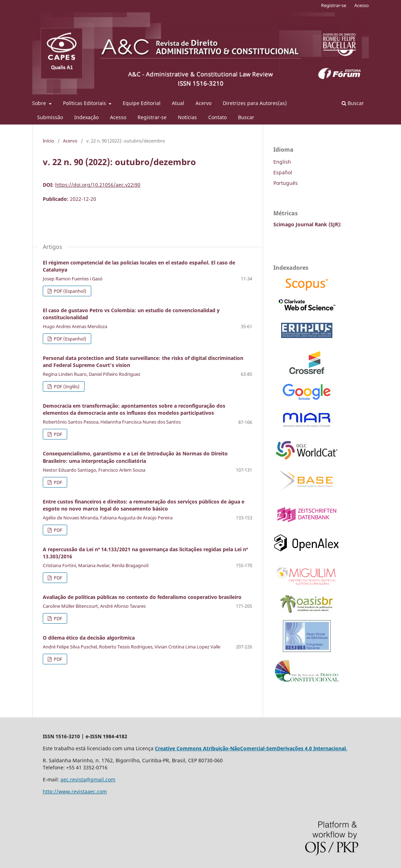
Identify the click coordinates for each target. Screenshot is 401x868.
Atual (178, 103)
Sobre (40, 103)
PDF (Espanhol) (69, 291)
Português (286, 183)
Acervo (204, 103)
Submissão (50, 117)
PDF (57, 434)
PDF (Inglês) (66, 386)
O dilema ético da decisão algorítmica (89, 638)
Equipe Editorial (142, 103)
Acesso (118, 117)
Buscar (246, 117)
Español (283, 172)
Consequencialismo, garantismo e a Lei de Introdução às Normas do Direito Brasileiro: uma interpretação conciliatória (135, 457)
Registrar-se (152, 117)
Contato (217, 117)
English (282, 162)
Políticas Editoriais (85, 103)
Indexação (86, 117)
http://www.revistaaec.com (75, 791)
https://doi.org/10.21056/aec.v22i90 (98, 185)
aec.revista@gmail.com (88, 779)
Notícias (187, 117)
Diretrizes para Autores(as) (255, 103)
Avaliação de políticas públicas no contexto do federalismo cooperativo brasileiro (142, 597)
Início (48, 141)
